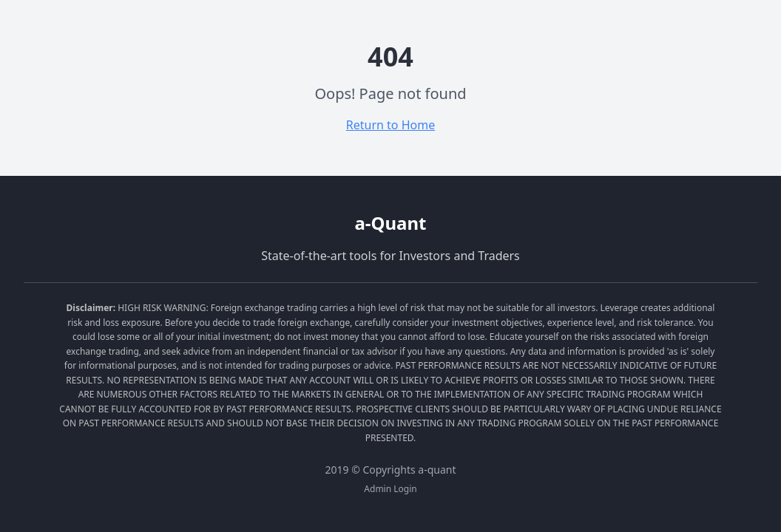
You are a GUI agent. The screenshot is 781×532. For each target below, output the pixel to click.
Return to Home (390, 125)
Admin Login (390, 489)
